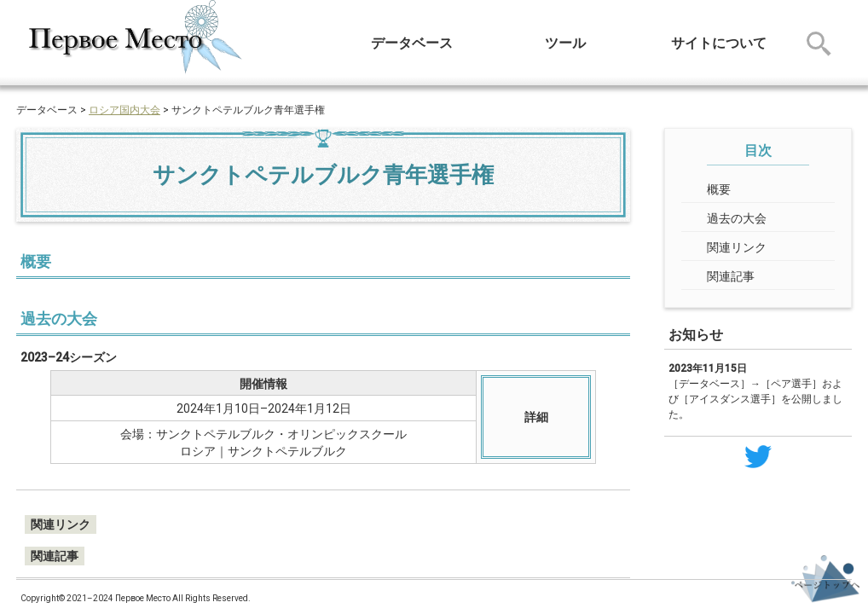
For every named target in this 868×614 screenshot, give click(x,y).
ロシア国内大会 (124, 110)
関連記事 (731, 276)
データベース (412, 43)
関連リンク (737, 247)
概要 (719, 189)
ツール (565, 43)
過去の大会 (737, 218)
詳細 (536, 417)
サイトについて (719, 43)
